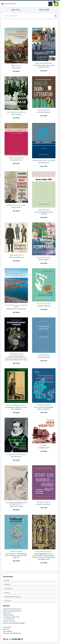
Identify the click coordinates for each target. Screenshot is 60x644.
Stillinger (8, 601)
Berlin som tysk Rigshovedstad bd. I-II (16, 405)
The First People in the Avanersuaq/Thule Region (16, 306)
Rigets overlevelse (16, 66)
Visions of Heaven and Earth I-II (44, 552)
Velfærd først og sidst (16, 551)
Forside (7, 580)
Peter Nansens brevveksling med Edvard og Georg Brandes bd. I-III (16, 503)
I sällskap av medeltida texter (16, 158)
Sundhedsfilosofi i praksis (16, 354)
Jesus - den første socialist (44, 304)
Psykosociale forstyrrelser (44, 257)
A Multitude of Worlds (44, 355)
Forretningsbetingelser (12, 597)
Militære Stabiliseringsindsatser (44, 63)
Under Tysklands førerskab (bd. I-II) (16, 112)
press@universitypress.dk (11, 617)
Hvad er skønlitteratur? (44, 110)
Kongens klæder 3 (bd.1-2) (16, 255)
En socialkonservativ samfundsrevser (16, 454)
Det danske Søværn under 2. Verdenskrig (44, 160)
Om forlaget (8, 589)
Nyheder (7, 584)
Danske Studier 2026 (44, 210)
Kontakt (7, 593)
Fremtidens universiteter (44, 405)
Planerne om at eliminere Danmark (16, 205)
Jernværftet (44, 445)
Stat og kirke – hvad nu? (44, 502)
